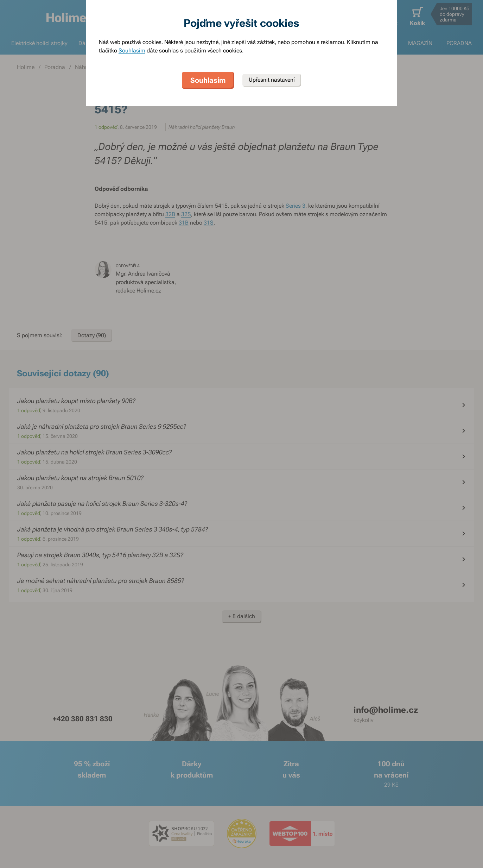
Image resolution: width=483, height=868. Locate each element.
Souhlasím (132, 51)
